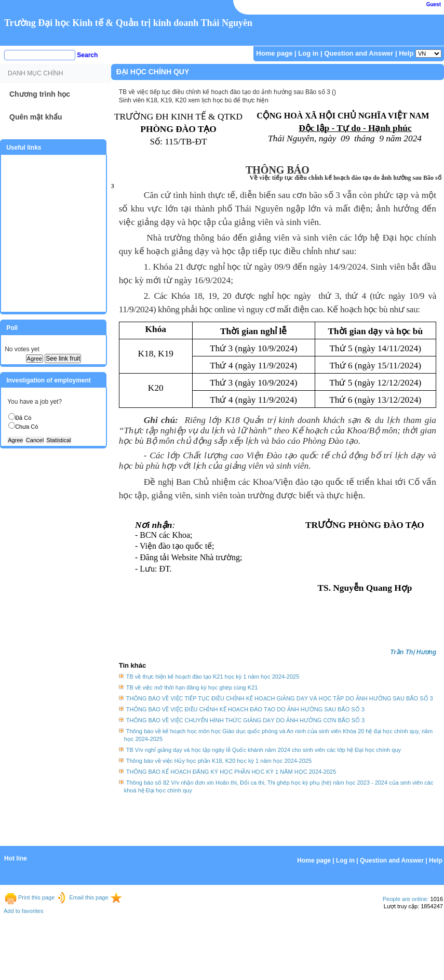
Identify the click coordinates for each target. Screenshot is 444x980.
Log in (308, 53)
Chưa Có (26, 427)
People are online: (406, 899)
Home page (274, 53)
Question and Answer (359, 53)
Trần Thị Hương (413, 652)
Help (406, 53)
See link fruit (63, 359)
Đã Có (23, 418)
